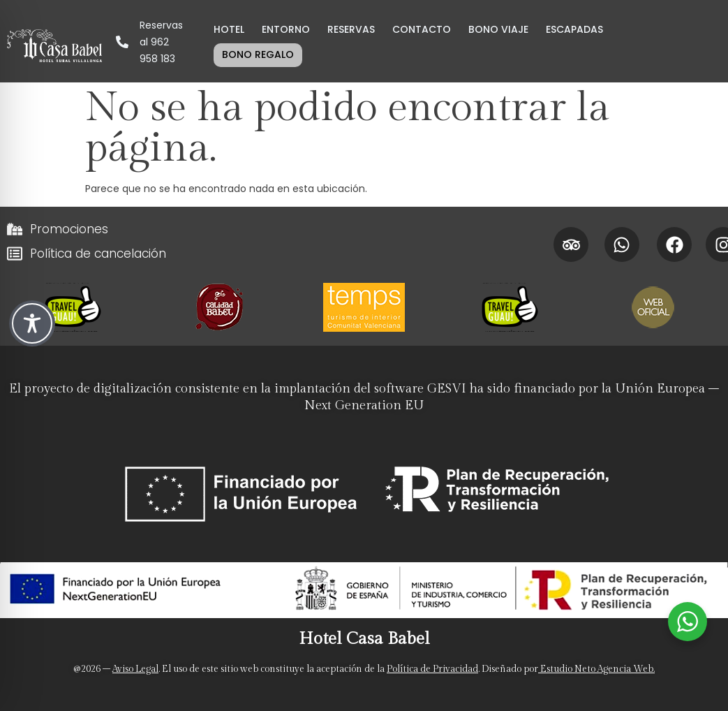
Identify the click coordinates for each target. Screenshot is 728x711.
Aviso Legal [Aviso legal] (135, 669)
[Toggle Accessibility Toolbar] (32, 323)
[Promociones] (273, 229)
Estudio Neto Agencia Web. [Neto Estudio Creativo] (596, 669)
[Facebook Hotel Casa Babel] (674, 244)
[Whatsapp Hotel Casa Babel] (622, 244)
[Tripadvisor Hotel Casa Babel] (571, 244)
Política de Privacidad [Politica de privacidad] (432, 669)
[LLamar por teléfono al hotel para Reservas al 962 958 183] (149, 42)
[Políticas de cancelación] (273, 254)
